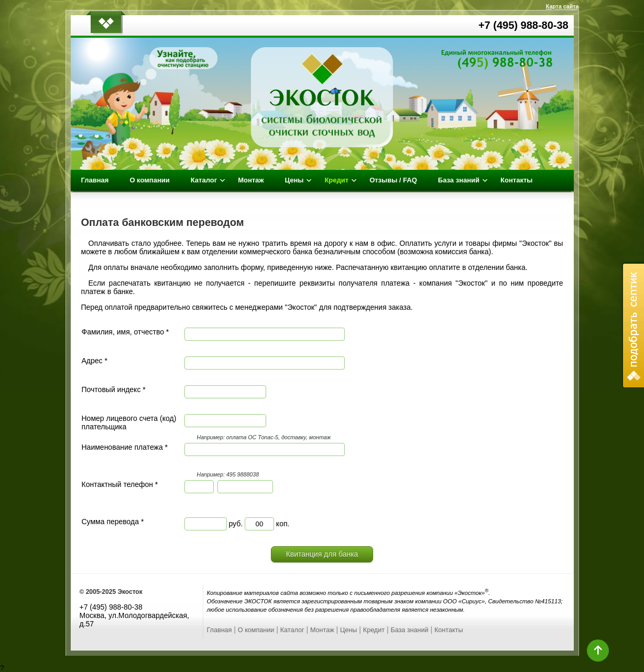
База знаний (409, 630)
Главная (95, 180)
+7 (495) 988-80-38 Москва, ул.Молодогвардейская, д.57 (135, 615)
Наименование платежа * (125, 447)
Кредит (374, 630)
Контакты (516, 180)
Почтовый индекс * (114, 389)
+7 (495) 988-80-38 (523, 25)
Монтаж (251, 180)
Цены (348, 630)
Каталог (292, 630)
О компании (149, 180)
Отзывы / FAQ (393, 180)
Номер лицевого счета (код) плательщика (129, 422)
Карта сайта (563, 6)
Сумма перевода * (113, 522)
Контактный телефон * (120, 484)
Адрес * (95, 361)
